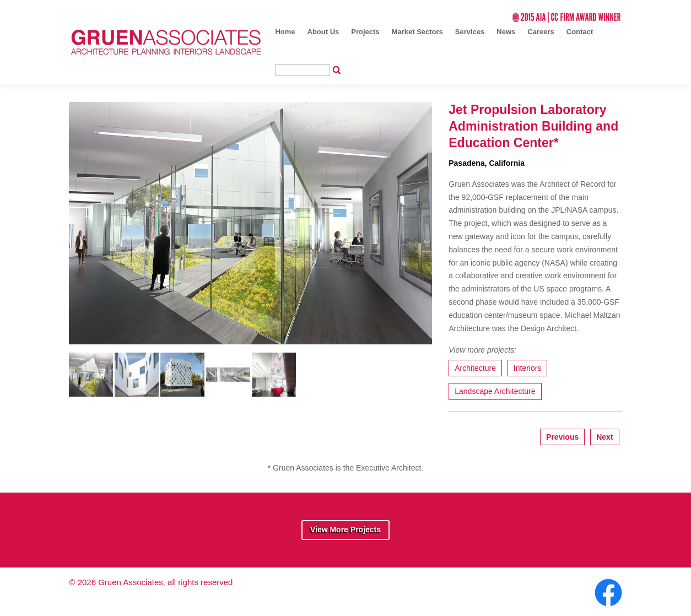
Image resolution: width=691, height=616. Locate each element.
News (506, 32)
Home (285, 32)
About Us (323, 32)
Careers (541, 32)
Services (470, 32)
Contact (580, 32)
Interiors (528, 368)
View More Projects (345, 529)
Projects (365, 32)
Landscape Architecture (495, 391)
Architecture (475, 368)
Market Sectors (417, 32)
